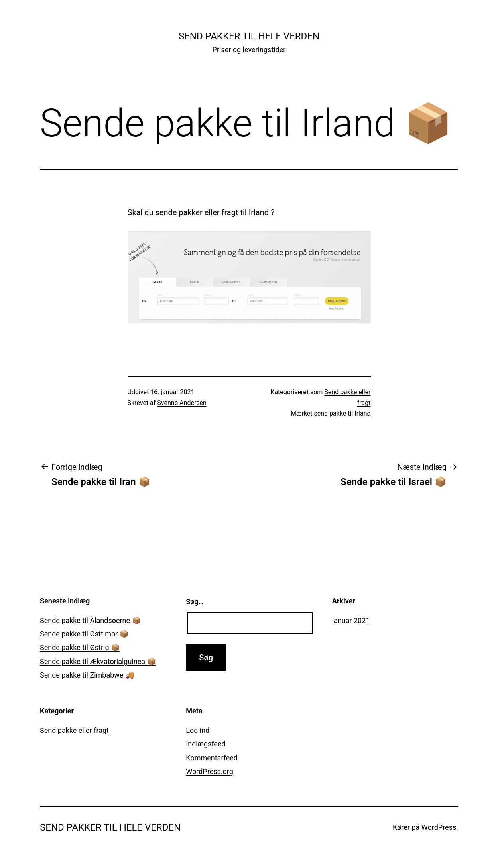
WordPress (439, 827)
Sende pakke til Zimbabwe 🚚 (87, 675)
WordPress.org (210, 771)
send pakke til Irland (342, 413)
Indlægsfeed (206, 744)
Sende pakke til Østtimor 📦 (84, 634)
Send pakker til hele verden (249, 36)
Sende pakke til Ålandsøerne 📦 (90, 620)
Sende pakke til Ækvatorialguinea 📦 (98, 661)
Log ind (198, 730)
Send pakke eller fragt (74, 730)
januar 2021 (351, 620)
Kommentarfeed (212, 758)
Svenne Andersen (182, 403)
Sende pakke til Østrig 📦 (80, 647)
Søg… (195, 602)
